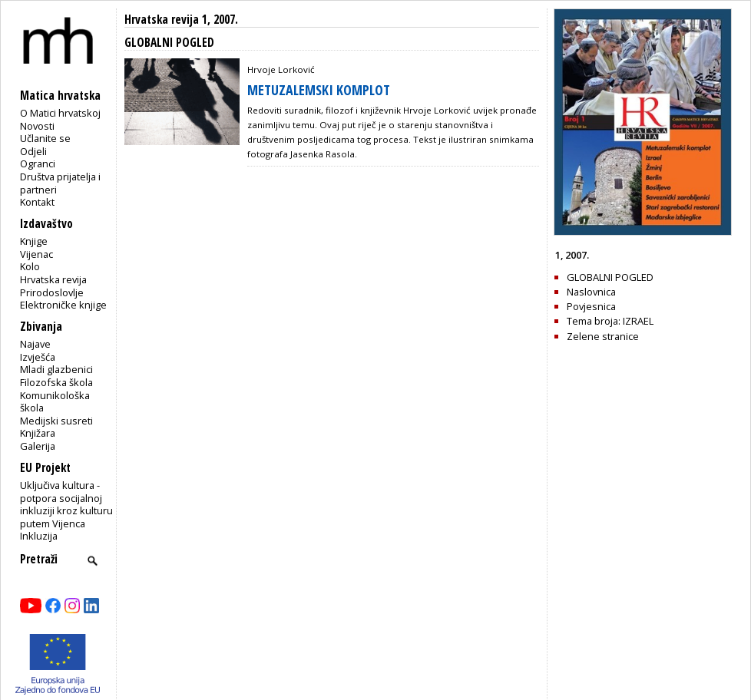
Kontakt (37, 202)
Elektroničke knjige (63, 305)
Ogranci (38, 163)
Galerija (38, 446)
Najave (35, 344)
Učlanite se (45, 138)
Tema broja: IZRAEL (610, 321)
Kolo (30, 266)
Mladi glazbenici (56, 369)
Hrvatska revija (53, 279)
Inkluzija (39, 536)
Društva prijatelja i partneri (60, 183)
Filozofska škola (56, 382)
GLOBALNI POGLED (610, 277)
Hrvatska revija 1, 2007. (181, 20)
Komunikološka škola (55, 402)
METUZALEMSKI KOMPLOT (319, 90)
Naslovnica (591, 292)
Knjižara (38, 433)
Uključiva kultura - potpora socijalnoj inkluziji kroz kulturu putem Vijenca (66, 504)
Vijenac (36, 254)
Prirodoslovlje (52, 292)
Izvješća (38, 357)
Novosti (37, 126)
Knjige (34, 241)
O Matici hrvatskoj (60, 113)
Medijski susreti (56, 421)
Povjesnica (591, 306)
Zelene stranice (603, 336)
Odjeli (33, 151)
